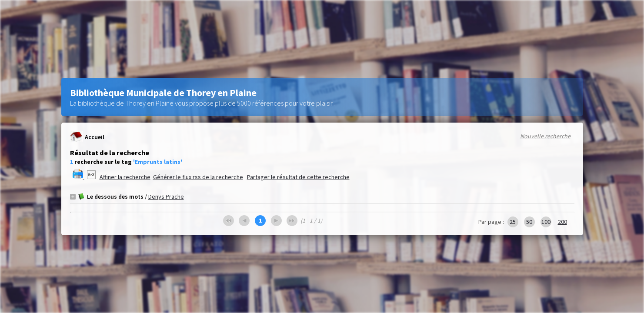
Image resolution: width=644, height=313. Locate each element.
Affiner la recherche (125, 177)
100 (546, 222)
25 (513, 222)
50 (529, 222)
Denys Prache (166, 196)
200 (562, 222)
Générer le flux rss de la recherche (198, 177)
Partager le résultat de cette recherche (298, 177)
